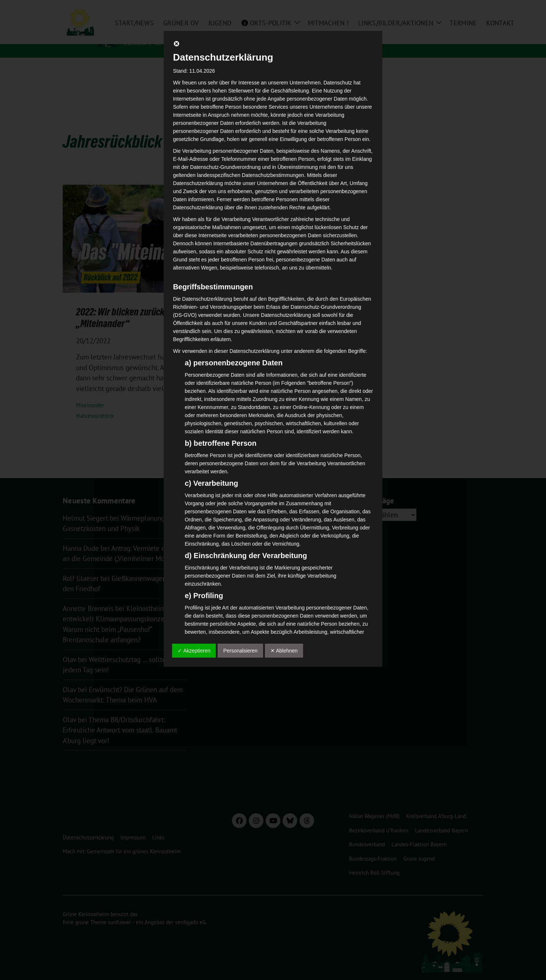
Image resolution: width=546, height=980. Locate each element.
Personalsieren (240, 651)
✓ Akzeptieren (194, 651)
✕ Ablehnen (284, 651)
